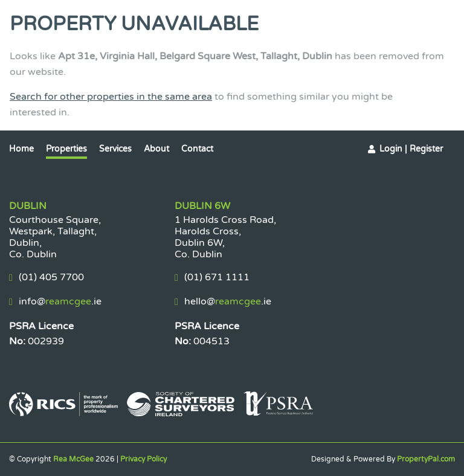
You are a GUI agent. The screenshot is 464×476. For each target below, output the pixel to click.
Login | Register (411, 149)
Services (115, 149)
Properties (66, 149)
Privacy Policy (143, 459)
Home (21, 149)
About (156, 149)
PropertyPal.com (426, 459)
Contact (197, 149)
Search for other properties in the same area (111, 97)
